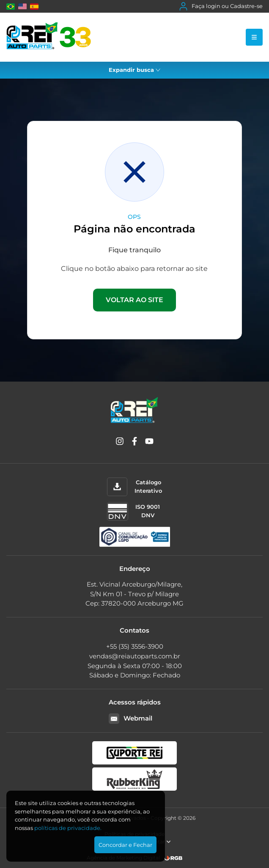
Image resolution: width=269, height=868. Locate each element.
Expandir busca (134, 70)
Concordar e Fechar (125, 845)
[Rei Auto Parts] (49, 37)
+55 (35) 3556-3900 (135, 646)
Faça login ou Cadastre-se (221, 6)
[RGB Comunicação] (173, 858)
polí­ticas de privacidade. (68, 828)
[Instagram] (120, 443)
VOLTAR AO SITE (134, 300)
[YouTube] (149, 443)
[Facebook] (134, 443)
